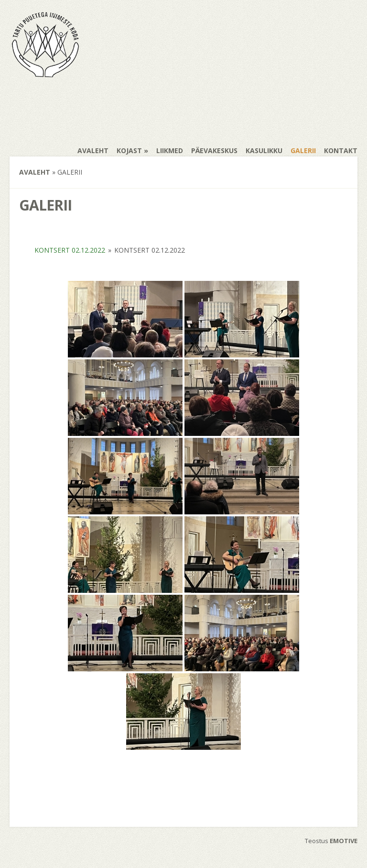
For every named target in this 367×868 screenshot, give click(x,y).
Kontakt (341, 150)
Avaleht (93, 150)
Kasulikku (264, 150)
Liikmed (170, 150)
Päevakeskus (214, 150)
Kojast (129, 150)
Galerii (303, 150)
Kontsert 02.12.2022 (70, 250)
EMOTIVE (344, 841)
